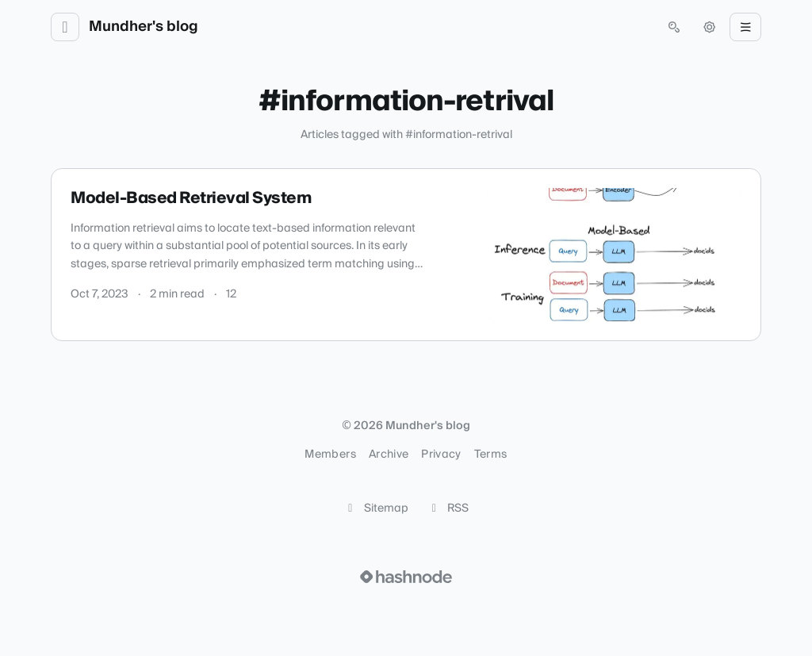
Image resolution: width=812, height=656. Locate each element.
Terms (491, 455)
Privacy (441, 455)
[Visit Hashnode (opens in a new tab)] (406, 577)
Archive (389, 455)
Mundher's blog (144, 27)
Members (330, 455)
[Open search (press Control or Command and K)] (674, 27)
